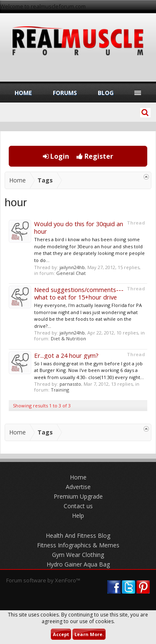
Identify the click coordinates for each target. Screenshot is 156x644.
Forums (65, 93)
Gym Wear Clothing (78, 555)
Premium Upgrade (78, 496)
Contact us (78, 506)
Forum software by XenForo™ (43, 580)
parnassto (70, 384)
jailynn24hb (72, 267)
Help (78, 515)
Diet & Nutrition (68, 338)
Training (60, 390)
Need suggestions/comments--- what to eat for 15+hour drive (79, 293)
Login (56, 156)
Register (95, 156)
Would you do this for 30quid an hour (79, 227)
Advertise (78, 487)
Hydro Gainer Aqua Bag (78, 564)
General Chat (71, 273)
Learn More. (89, 634)
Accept (61, 634)
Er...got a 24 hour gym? (66, 355)
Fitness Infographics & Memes (78, 545)
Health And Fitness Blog (78, 535)
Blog (106, 93)
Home (23, 93)
